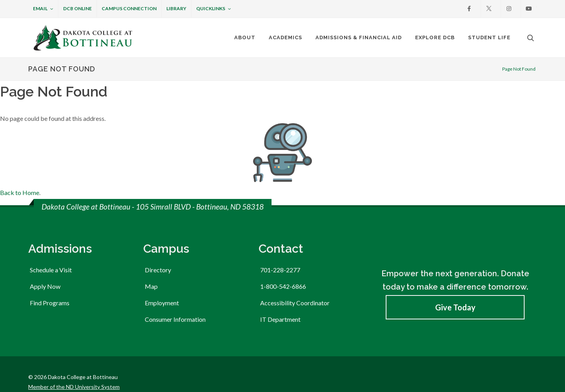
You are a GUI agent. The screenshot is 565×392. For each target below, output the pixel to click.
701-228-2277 (280, 254)
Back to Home (20, 177)
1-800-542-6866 (283, 271)
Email (43, 9)
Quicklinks (214, 9)
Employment (162, 287)
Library (176, 8)
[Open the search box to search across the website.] (530, 38)
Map (151, 271)
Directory (158, 254)
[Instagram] (509, 9)
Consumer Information (175, 304)
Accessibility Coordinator (295, 287)
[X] (489, 9)
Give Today (455, 292)
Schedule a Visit (51, 254)
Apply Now (45, 271)
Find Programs (50, 287)
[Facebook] (469, 9)
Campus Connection (129, 8)
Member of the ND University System (74, 371)
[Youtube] (529, 9)
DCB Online (77, 8)
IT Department (280, 304)
